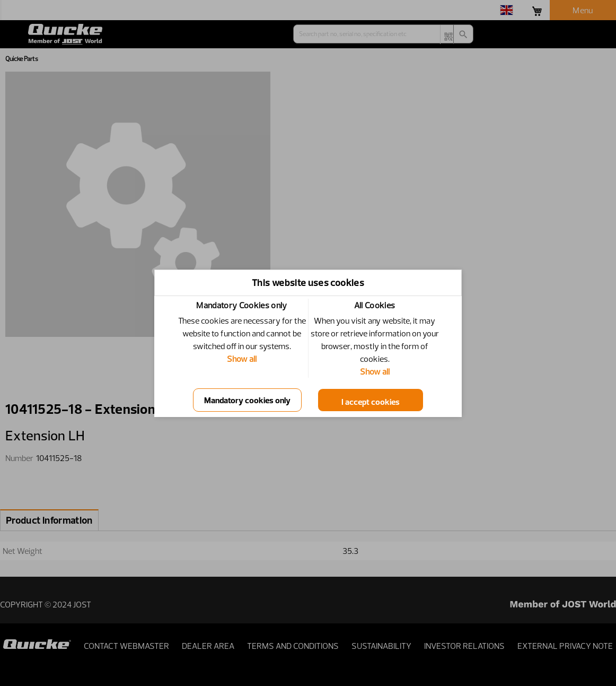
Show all (242, 359)
